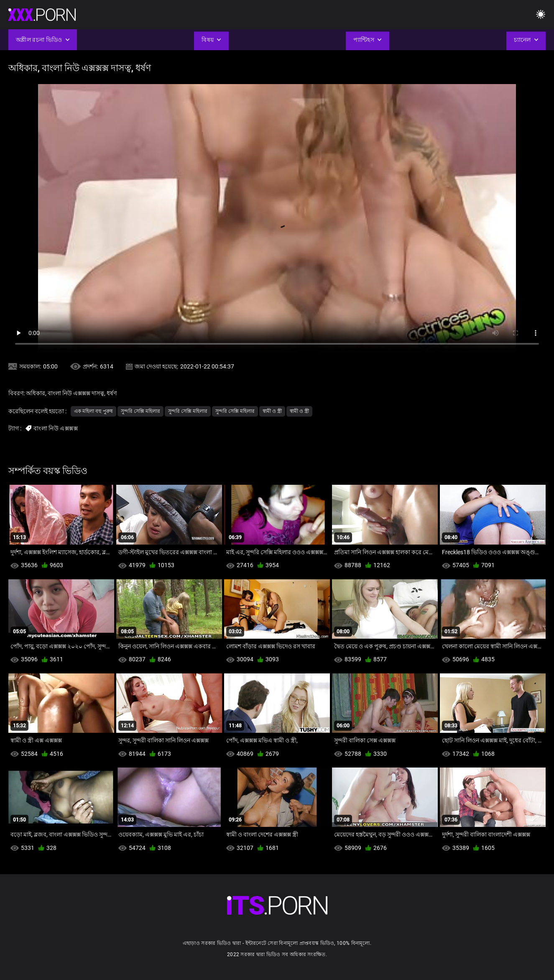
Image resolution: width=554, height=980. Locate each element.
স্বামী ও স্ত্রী (272, 411)
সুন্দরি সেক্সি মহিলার (140, 411)
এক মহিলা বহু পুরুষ (93, 411)
